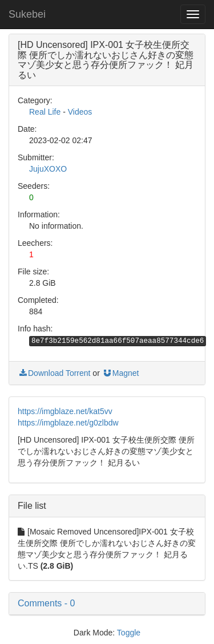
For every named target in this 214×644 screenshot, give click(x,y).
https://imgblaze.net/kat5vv (65, 411)
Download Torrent (54, 373)
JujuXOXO (48, 169)
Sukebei (27, 14)
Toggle (129, 633)
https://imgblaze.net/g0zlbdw (68, 423)
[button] (107, 604)
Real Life (45, 112)
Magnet (121, 373)
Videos (80, 112)
